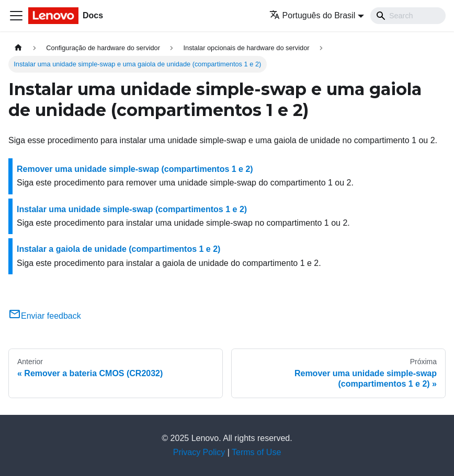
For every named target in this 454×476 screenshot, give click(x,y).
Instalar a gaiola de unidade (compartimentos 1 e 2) (118, 249)
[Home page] (18, 48)
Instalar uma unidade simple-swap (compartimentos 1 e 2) (132, 209)
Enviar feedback (45, 316)
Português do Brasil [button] (313, 15)
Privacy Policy (199, 452)
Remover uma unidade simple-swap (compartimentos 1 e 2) (135, 169)
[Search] (408, 16)
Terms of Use (256, 452)
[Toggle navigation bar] (16, 16)
